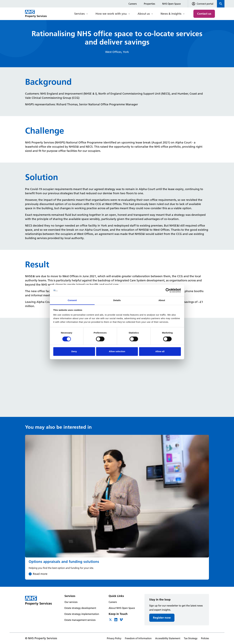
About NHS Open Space (122, 608)
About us (144, 14)
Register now (162, 618)
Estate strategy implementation (82, 614)
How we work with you (111, 14)
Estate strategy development (80, 608)
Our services (71, 602)
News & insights (171, 14)
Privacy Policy (114, 638)
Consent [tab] (72, 300)
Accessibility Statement (168, 638)
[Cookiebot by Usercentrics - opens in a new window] (168, 290)
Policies (205, 638)
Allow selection (117, 351)
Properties (149, 4)
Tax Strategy (191, 638)
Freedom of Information (138, 638)
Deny (74, 351)
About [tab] (162, 300)
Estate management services (80, 620)
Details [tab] (117, 300)
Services (79, 14)
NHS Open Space (171, 4)
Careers (133, 4)
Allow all (160, 351)
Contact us (204, 14)
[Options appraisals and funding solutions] (117, 507)
